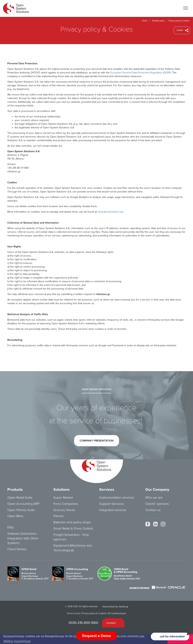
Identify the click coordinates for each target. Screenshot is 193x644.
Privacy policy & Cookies (94, 613)
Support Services (112, 504)
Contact (111, 623)
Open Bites (15, 516)
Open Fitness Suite (21, 510)
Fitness (58, 516)
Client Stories (17, 549)
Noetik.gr (124, 607)
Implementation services (117, 498)
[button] (170, 636)
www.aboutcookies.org (110, 212)
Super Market (63, 498)
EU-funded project (117, 613)
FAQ (10, 527)
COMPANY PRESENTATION (96, 442)
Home (145, 21)
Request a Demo (97, 636)
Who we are (154, 498)
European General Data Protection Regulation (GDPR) (141, 73)
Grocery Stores (64, 510)
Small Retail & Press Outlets (73, 528)
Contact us (153, 510)
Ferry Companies (66, 504)
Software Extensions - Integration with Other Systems (23, 538)
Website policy (158, 21)
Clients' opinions (157, 504)
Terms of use (73, 613)
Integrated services (113, 510)
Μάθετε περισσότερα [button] (17, 641)
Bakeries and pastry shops (72, 522)
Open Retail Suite (20, 498)
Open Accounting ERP (23, 504)
